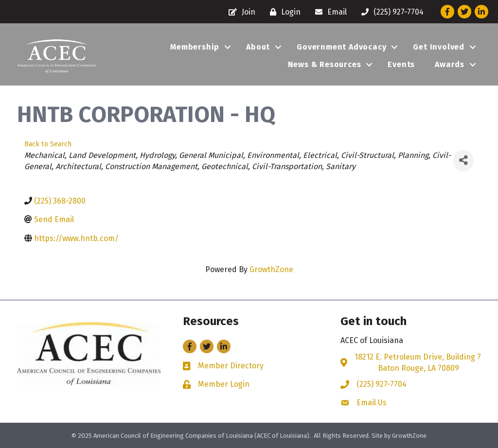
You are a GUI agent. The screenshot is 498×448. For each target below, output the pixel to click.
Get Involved (439, 47)
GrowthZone (271, 269)
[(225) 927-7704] (390, 12)
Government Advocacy (341, 47)
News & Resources (325, 64)
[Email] (329, 12)
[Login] (283, 12)
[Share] (463, 161)
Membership (195, 47)
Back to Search (48, 144)
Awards (450, 64)
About (258, 47)
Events (401, 64)
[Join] (240, 12)
